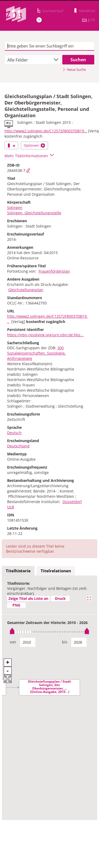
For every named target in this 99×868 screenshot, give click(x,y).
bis (65, 642)
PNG (16, 605)
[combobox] (33, 60)
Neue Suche (74, 69)
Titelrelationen (56, 571)
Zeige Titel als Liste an (28, 598)
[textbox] (49, 46)
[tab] (18, 571)
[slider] (49, 632)
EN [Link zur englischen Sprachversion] (85, 20)
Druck (60, 598)
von (13, 642)
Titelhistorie (18, 571)
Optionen (34, 145)
